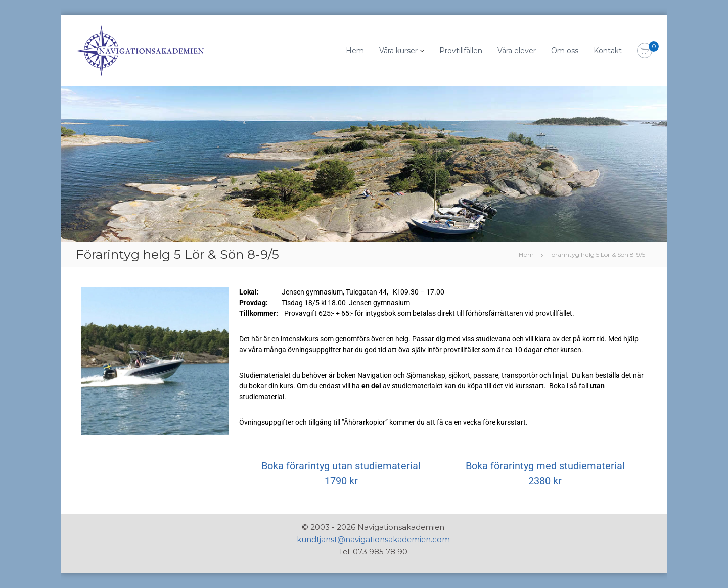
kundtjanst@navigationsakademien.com (373, 539)
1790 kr (341, 481)
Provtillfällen (461, 51)
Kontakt (608, 51)
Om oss (565, 51)
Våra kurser (398, 51)
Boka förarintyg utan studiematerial (341, 466)
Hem (355, 51)
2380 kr (545, 481)
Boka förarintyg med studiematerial (545, 466)
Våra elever (517, 51)
